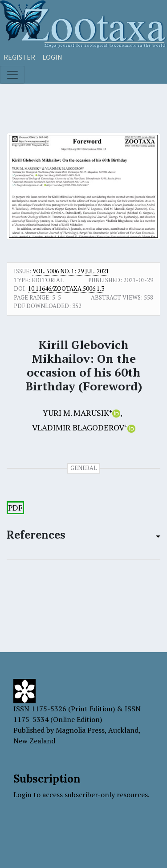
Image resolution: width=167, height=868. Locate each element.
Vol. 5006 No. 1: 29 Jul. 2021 (71, 271)
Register (19, 57)
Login (52, 57)
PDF (15, 508)
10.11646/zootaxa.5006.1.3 (66, 288)
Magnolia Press (80, 730)
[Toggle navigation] (12, 75)
